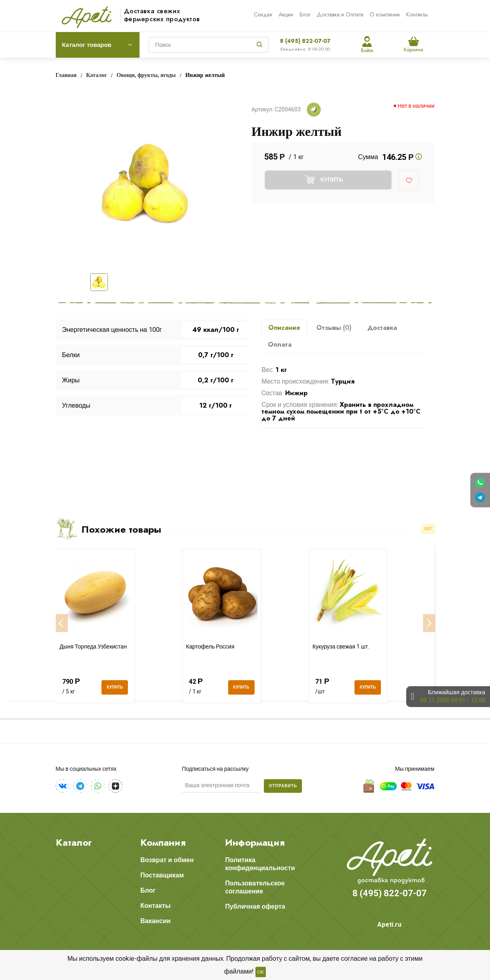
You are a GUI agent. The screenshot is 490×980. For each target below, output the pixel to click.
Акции (286, 14)
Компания (163, 843)
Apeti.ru (389, 924)
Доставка (382, 328)
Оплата (280, 345)
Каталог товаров (87, 45)
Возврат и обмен (167, 860)
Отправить (283, 786)
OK (260, 972)
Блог (305, 14)
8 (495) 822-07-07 (305, 41)
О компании (385, 14)
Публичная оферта (255, 906)
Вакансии (156, 921)
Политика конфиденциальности (260, 864)
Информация (255, 843)
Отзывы (334, 328)
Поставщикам (162, 875)
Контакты (417, 14)
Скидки (263, 14)
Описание (284, 328)
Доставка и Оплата (340, 14)
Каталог (74, 843)
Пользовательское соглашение (255, 887)
